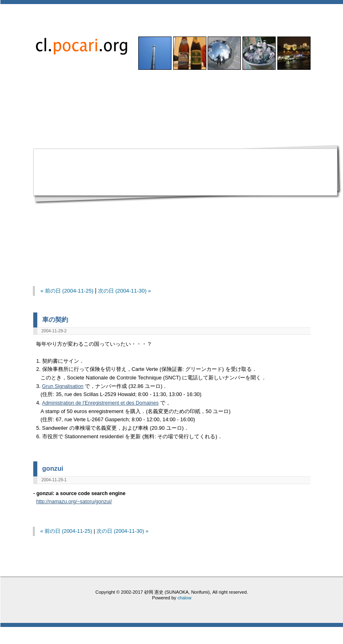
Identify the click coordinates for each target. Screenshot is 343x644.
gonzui (53, 468)
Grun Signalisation (63, 386)
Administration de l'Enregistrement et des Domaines (101, 403)
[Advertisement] (86, 174)
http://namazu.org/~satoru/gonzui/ (74, 502)
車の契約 (55, 319)
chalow (184, 598)
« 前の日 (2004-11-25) (67, 291)
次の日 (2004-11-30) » (125, 291)
